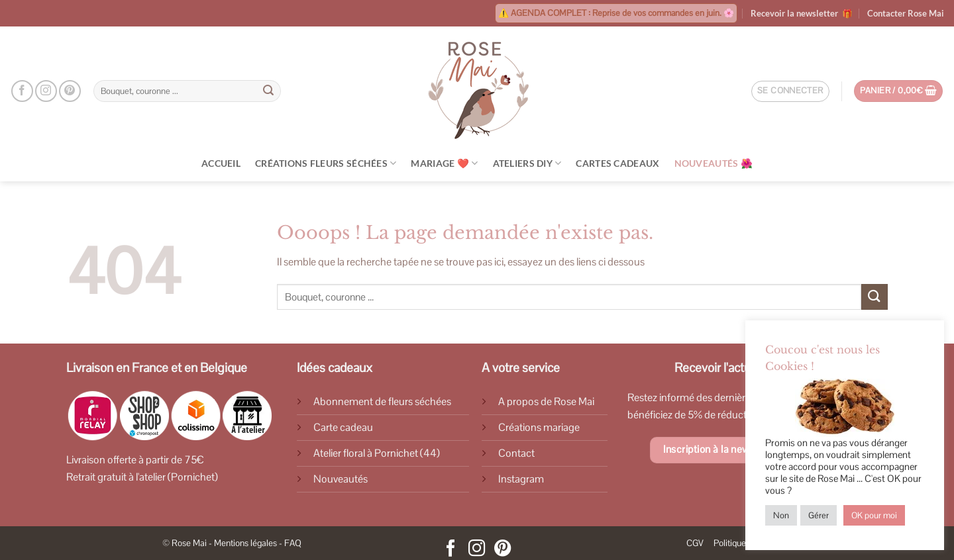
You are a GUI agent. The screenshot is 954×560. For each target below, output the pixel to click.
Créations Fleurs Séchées (326, 163)
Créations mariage (539, 427)
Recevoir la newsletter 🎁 (802, 13)
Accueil (221, 163)
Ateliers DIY (527, 163)
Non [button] (781, 515)
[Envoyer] (269, 91)
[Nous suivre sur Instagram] (46, 91)
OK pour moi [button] (874, 515)
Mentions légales (245, 543)
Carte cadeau (343, 427)
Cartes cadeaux (617, 163)
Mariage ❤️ (444, 163)
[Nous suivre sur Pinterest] (70, 91)
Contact (516, 453)
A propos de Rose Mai (546, 401)
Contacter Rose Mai (906, 13)
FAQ (293, 543)
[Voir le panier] (899, 91)
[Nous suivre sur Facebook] (22, 91)
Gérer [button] (819, 515)
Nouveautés (341, 479)
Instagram (521, 479)
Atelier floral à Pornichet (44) (377, 453)
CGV (695, 543)
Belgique (224, 368)
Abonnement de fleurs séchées (382, 401)
